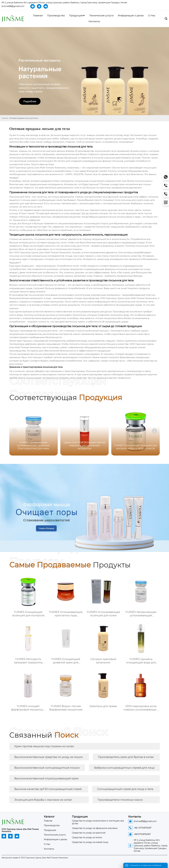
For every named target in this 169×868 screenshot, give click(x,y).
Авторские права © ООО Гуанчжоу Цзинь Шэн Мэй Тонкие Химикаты (35, 858)
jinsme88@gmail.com (13, 6)
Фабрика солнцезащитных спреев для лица (124, 768)
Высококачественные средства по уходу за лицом (49, 757)
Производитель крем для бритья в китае (126, 757)
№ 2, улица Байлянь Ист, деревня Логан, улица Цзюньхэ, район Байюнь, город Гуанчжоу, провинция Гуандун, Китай (64, 3)
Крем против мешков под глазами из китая (44, 746)
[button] (155, 431)
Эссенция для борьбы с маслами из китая (43, 800)
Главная (5, 118)
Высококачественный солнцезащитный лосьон (47, 768)
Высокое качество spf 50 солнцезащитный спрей (48, 789)
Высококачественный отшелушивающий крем (46, 778)
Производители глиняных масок (120, 800)
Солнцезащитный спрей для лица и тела (125, 789)
